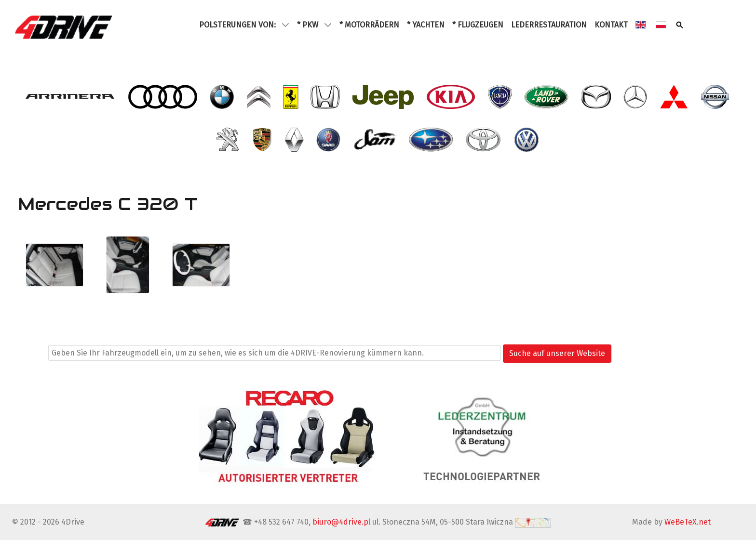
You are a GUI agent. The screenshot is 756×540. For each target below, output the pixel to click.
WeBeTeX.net (688, 522)
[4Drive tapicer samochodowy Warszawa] (64, 27)
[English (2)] (642, 25)
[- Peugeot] (229, 140)
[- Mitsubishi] (675, 97)
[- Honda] (326, 97)
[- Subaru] (432, 140)
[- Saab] (330, 140)
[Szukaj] (681, 25)
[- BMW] (223, 97)
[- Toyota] (484, 140)
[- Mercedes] (636, 97)
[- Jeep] (384, 97)
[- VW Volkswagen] (527, 140)
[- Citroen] (259, 97)
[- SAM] (376, 140)
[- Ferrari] (292, 97)
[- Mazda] (597, 97)
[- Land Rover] (547, 97)
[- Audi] (163, 97)
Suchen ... (29, 353)
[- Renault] (295, 140)
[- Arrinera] (71, 97)
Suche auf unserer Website (557, 353)
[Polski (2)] (662, 25)
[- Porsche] (263, 140)
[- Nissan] (716, 97)
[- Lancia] (501, 97)
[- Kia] (452, 97)
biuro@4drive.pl (341, 522)
